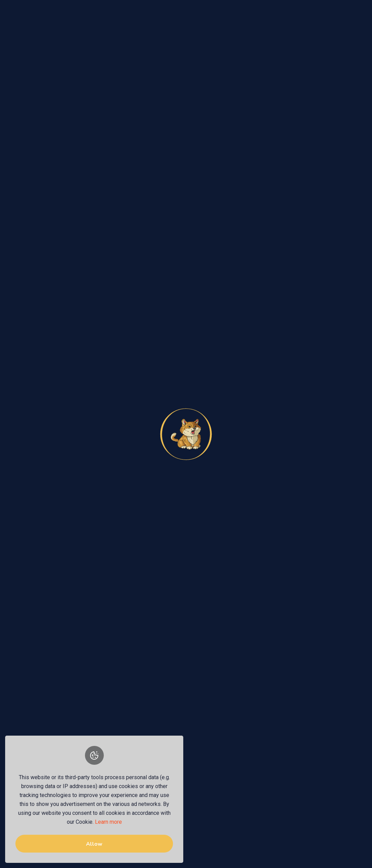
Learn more (108, 822)
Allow (94, 844)
